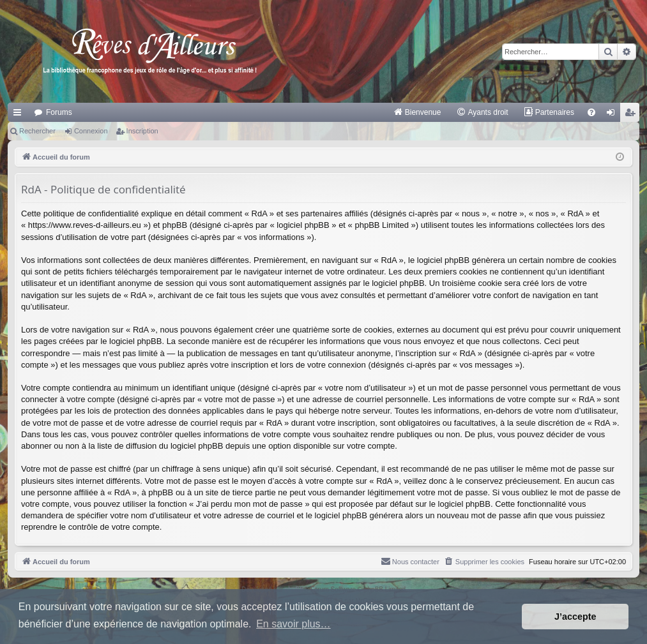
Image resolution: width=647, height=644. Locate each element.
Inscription (142, 131)
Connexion (91, 131)
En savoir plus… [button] (293, 624)
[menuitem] (417, 112)
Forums (59, 112)
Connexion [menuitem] (613, 115)
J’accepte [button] (575, 617)
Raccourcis (20, 115)
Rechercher (37, 131)
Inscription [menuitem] (633, 115)
